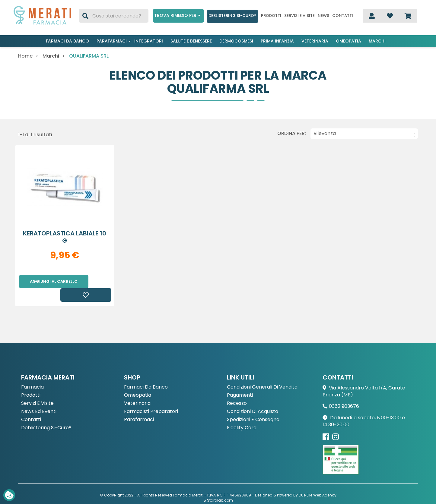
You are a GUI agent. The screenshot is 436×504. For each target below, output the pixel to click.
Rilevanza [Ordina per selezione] (364, 134)
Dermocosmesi (236, 41)
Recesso (237, 390)
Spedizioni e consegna (253, 406)
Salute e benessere (191, 41)
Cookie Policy (232, 492)
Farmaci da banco (67, 41)
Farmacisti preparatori (151, 398)
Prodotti (271, 16)
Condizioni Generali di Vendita (262, 374)
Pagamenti (240, 382)
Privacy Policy (204, 492)
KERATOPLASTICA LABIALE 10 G (65, 237)
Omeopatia (348, 41)
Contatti (343, 16)
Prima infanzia (277, 41)
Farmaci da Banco (146, 374)
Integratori (149, 41)
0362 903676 (344, 393)
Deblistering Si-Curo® (232, 16)
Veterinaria (315, 41)
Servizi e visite (299, 16)
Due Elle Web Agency (318, 482)
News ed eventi (39, 398)
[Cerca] (114, 16)
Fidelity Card (242, 415)
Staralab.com (220, 487)
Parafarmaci (112, 41)
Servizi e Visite (37, 390)
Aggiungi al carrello (54, 281)
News (323, 16)
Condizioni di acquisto (253, 398)
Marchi (377, 41)
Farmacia (32, 374)
